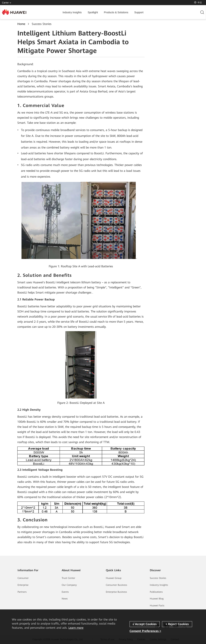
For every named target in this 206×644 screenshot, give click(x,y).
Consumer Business (117, 585)
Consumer (23, 578)
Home (21, 24)
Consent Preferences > (145, 631)
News (65, 599)
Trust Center (68, 578)
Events (65, 592)
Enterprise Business (116, 592)
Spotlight (93, 12)
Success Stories (158, 578)
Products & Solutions (116, 12)
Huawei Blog (157, 599)
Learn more (76, 628)
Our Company (69, 585)
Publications (156, 592)
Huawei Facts (157, 606)
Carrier (7, 3)
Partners (22, 592)
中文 (198, 3)
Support (139, 12)
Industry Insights (72, 12)
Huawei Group (114, 578)
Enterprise (23, 585)
